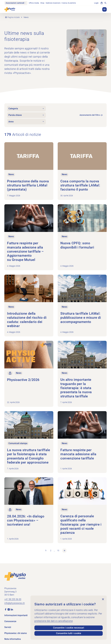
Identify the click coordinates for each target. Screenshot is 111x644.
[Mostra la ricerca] (105, 3)
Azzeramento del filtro (90, 115)
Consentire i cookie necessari (69, 628)
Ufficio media (35, 3)
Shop (43, 3)
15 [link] (58, 548)
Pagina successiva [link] (65, 549)
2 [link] (51, 548)
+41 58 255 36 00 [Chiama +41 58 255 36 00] (13, 597)
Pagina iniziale (14, 17)
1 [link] (46, 548)
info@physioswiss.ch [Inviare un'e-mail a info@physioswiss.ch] (15, 601)
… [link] (54, 548)
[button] (104, 10)
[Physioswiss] (10, 10)
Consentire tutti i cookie (69, 633)
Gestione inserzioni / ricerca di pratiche (61, 3)
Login (96, 3)
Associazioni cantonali (16, 3)
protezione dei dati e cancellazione (54, 621)
